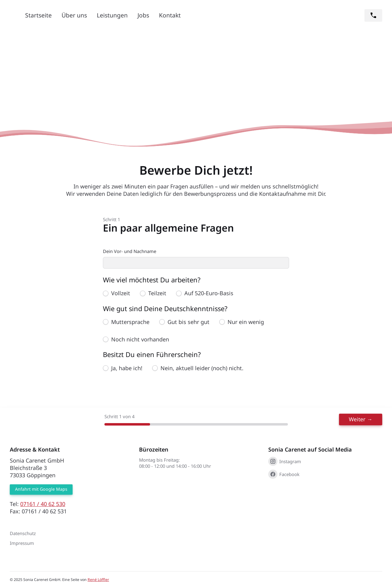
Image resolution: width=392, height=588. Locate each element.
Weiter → (365, 419)
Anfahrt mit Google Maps (41, 490)
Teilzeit (157, 294)
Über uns (74, 15)
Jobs (143, 15)
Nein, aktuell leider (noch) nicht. (202, 368)
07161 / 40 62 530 (43, 504)
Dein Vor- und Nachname (130, 251)
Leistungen (112, 15)
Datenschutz (23, 534)
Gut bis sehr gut (188, 322)
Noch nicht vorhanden (140, 340)
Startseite (38, 15)
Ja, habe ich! (127, 368)
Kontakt (170, 15)
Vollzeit (121, 294)
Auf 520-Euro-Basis (209, 294)
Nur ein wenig (246, 322)
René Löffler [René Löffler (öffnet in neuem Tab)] (98, 580)
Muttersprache (130, 322)
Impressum (22, 543)
